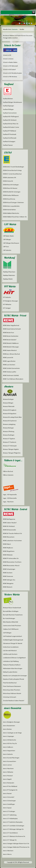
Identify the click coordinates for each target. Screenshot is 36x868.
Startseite (15, 29)
